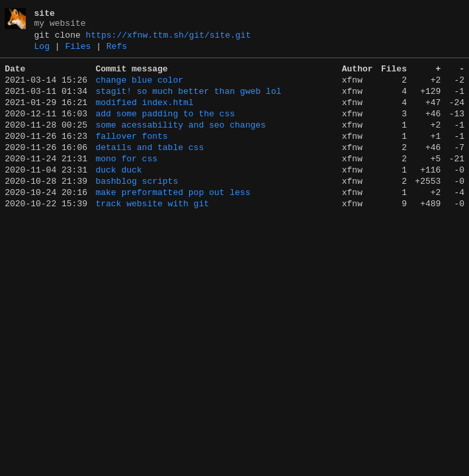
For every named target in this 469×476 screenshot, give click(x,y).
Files (78, 52)
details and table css (149, 169)
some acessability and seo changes (180, 143)
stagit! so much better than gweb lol (188, 103)
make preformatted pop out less (173, 222)
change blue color (139, 90)
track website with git (152, 235)
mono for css (126, 182)
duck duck (118, 196)
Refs (117, 52)
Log (42, 52)
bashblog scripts (137, 209)
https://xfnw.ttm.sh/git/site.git (169, 39)
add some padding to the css (165, 130)
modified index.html (144, 116)
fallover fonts (131, 156)
